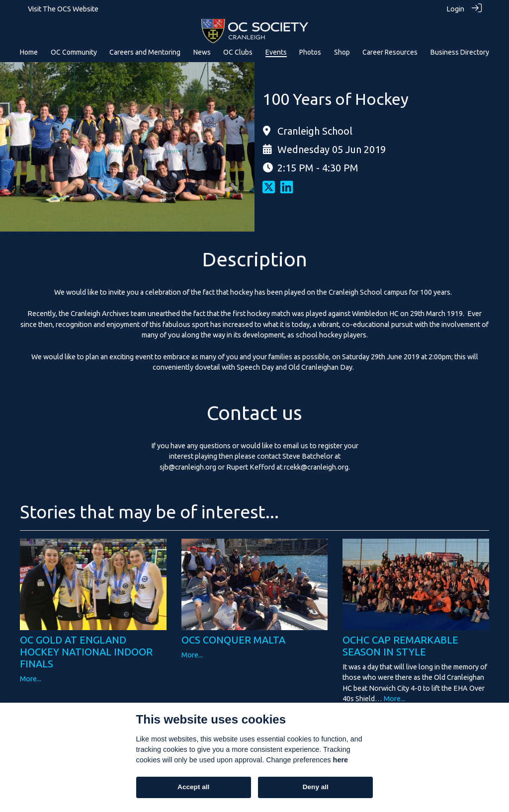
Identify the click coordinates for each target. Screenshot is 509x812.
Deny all (316, 787)
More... (31, 678)
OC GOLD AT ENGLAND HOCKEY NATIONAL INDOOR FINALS (86, 651)
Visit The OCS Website (63, 9)
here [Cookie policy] (340, 760)
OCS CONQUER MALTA (233, 639)
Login (455, 9)
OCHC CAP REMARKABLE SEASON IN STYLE (400, 645)
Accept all (193, 787)
